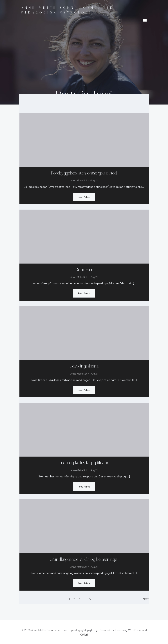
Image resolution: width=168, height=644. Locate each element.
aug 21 (94, 180)
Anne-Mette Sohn (80, 180)
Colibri (84, 634)
